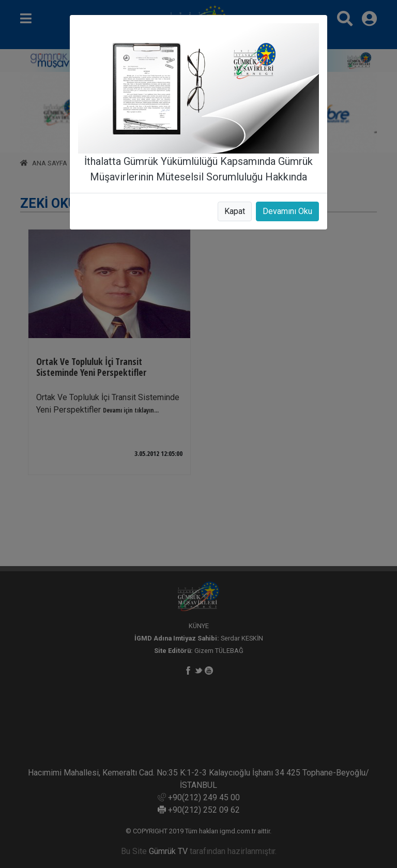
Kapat (235, 211)
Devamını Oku (287, 211)
